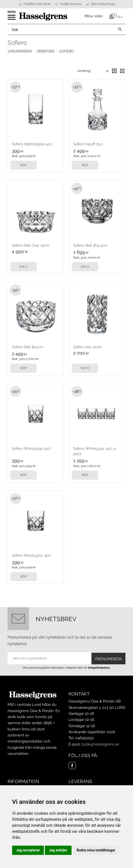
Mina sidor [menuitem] (94, 16)
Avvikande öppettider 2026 (92, 732)
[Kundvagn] (115, 16)
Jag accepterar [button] (28, 850)
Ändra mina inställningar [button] (96, 850)
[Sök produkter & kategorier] (61, 29)
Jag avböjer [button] (58, 850)
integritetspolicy (99, 668)
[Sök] (120, 29)
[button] (12, 19)
